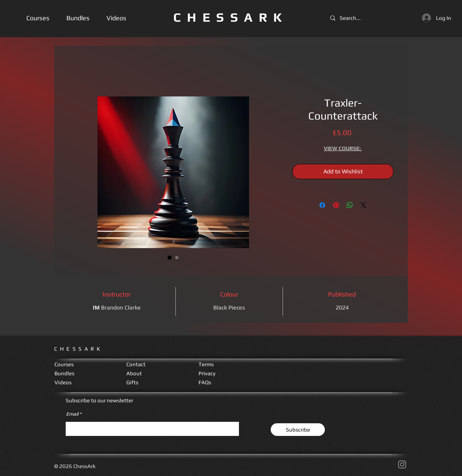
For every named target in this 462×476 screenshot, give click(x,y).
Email (72, 414)
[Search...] (352, 18)
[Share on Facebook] (322, 205)
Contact (136, 364)
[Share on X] (363, 205)
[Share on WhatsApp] (350, 205)
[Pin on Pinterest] (336, 205)
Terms (206, 364)
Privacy (207, 373)
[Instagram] (402, 464)
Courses (64, 364)
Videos (63, 382)
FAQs (205, 382)
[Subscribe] (298, 430)
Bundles (64, 373)
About (134, 373)
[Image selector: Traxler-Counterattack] (170, 258)
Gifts (132, 382)
